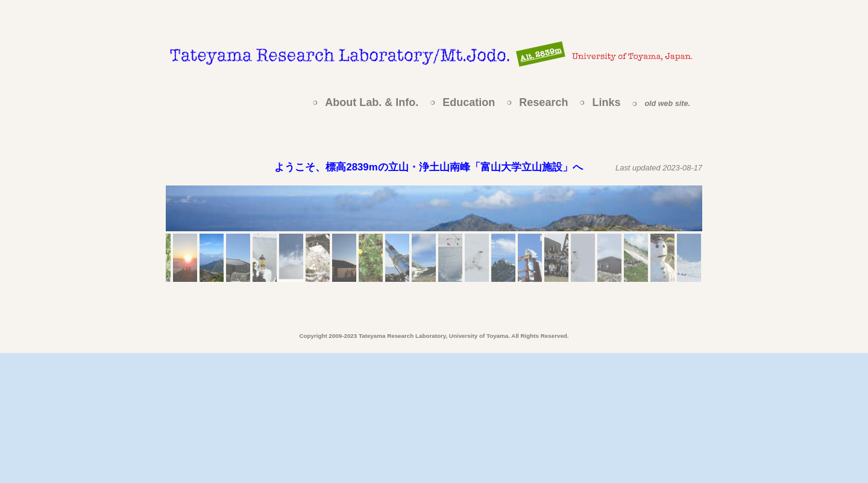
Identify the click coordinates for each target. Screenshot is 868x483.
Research (543, 102)
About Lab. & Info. (372, 102)
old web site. (667, 104)
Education (469, 102)
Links (606, 102)
